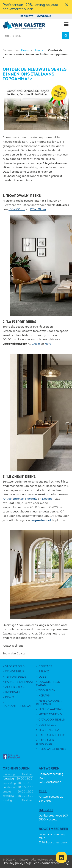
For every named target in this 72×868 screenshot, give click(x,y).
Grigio (36, 344)
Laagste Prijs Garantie (48, 683)
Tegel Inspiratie (51, 730)
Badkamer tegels (52, 735)
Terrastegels (16, 677)
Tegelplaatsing (50, 709)
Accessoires (15, 687)
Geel (43, 791)
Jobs (42, 677)
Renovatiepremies (52, 749)
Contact (45, 666)
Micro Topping (50, 714)
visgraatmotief (41, 520)
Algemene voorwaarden (42, 863)
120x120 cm (38, 209)
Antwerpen (49, 768)
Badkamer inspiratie (45, 742)
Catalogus (44, 16)
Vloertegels (15, 666)
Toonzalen (47, 690)
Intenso (18, 499)
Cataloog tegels (52, 720)
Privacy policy (14, 863)
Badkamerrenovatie (18, 706)
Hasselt (46, 810)
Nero (48, 344)
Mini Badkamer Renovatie (49, 702)
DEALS (10, 697)
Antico (7, 499)
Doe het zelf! (48, 725)
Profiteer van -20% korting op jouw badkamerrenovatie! (30, 7)
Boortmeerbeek (53, 829)
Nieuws (39, 50)
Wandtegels (15, 671)
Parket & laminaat (19, 682)
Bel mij (44, 671)
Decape (47, 499)
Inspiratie (13, 692)
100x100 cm (17, 209)
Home (26, 50)
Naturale (31, 499)
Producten (27, 16)
